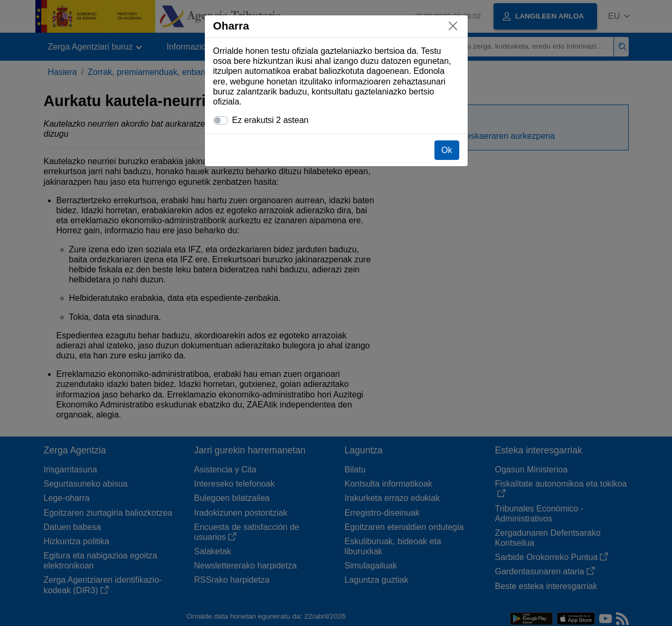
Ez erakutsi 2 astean (271, 120)
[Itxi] (453, 26)
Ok (447, 150)
